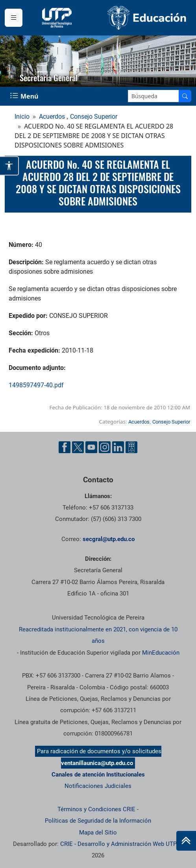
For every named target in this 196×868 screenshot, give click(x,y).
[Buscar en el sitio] (185, 96)
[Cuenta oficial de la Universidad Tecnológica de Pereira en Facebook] (65, 447)
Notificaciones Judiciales (98, 786)
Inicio (22, 117)
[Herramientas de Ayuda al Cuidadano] (131, 447)
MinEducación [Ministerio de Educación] (161, 653)
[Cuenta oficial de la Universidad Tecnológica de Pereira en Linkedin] (118, 447)
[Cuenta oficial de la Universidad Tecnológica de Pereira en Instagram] (105, 447)
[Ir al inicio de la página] (186, 841)
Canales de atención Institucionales (98, 775)
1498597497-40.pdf (36, 385)
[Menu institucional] (14, 18)
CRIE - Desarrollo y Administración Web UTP (118, 844)
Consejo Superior (94, 117)
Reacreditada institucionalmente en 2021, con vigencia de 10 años (98, 635)
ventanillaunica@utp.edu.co (97, 763)
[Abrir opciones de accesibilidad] (9, 166)
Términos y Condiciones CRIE (96, 809)
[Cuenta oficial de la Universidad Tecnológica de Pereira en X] (78, 447)
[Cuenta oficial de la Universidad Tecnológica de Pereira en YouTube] (91, 447)
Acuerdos (52, 117)
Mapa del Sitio (98, 833)
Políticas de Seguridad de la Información (98, 821)
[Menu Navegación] (25, 96)
